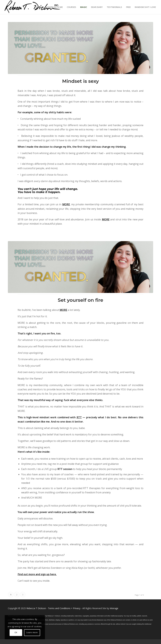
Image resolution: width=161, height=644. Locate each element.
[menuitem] (40, 7)
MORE (66, 204)
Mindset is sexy (80, 81)
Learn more (32, 632)
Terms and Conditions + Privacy (64, 608)
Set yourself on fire (81, 300)
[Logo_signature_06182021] (33, 7)
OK (16, 632)
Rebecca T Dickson (36, 608)
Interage (114, 608)
